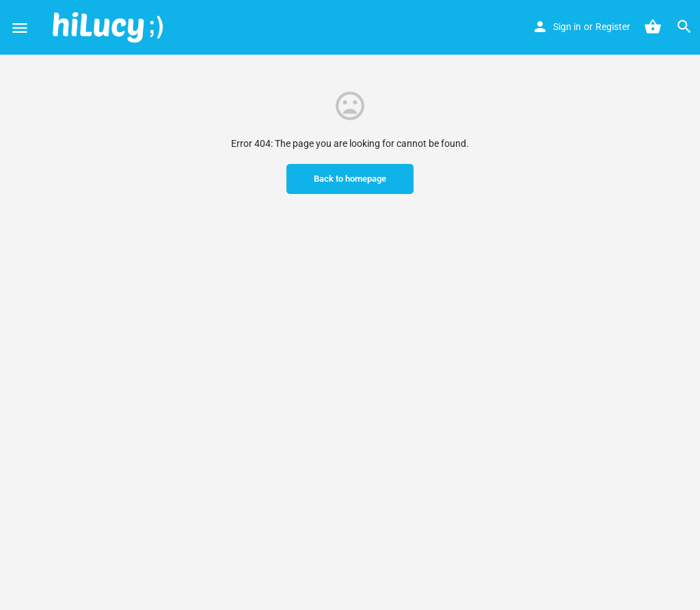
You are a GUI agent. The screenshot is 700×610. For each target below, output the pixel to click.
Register (613, 27)
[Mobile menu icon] (20, 28)
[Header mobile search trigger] (684, 27)
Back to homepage (350, 179)
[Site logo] (110, 27)
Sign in (567, 27)
